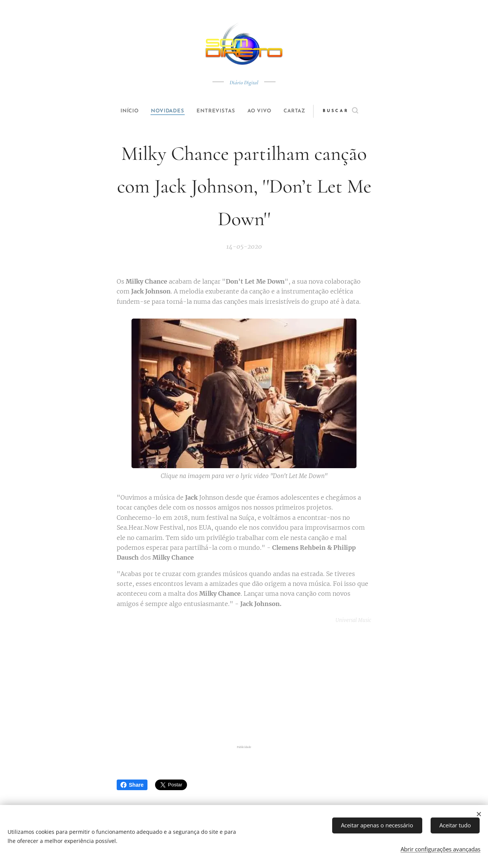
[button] (353, 111)
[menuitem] (123, 111)
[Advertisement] (254, 685)
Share (132, 785)
